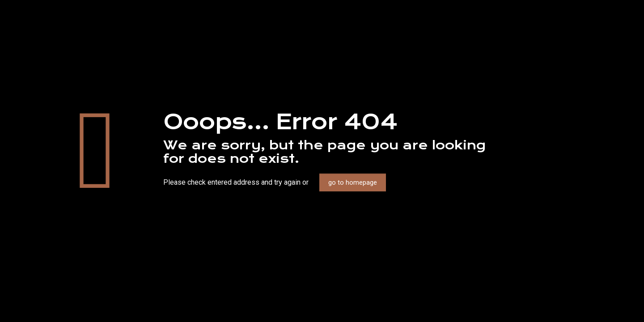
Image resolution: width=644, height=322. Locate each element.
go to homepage (353, 182)
